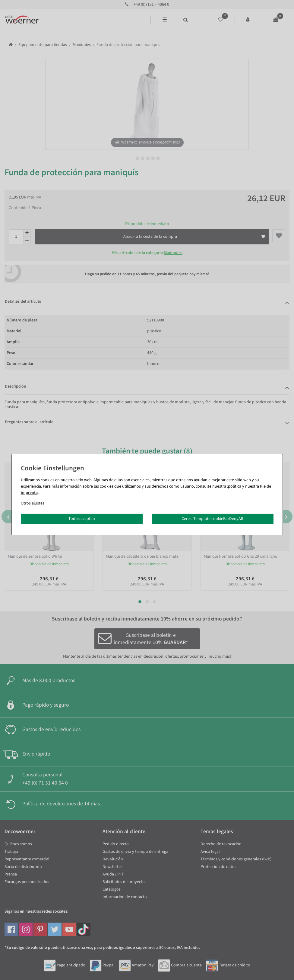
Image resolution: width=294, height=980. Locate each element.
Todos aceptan (82, 519)
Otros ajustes (33, 503)
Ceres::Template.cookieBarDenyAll (212, 519)
